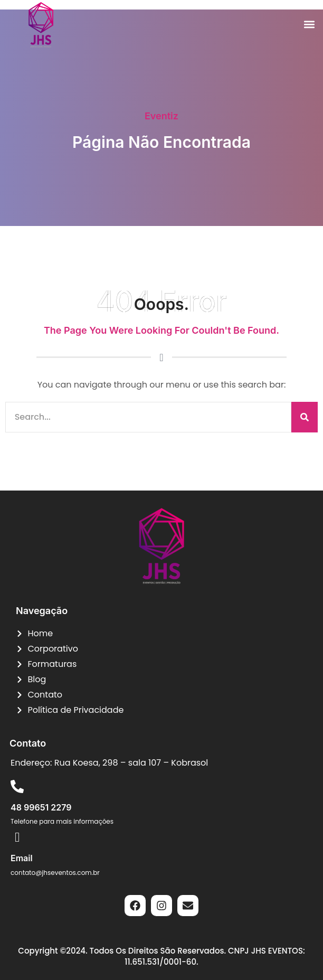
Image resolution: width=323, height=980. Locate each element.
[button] (309, 25)
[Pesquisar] (305, 417)
